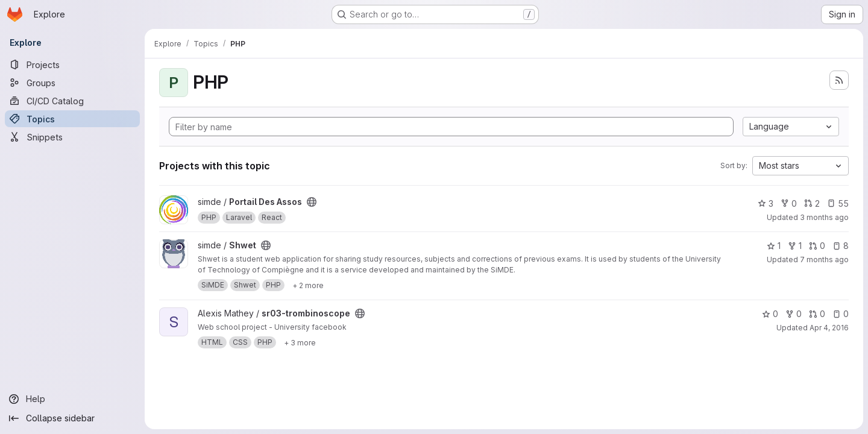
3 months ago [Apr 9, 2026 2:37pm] (824, 217)
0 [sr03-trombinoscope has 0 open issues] (841, 314)
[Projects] (72, 64)
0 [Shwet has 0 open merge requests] (817, 246)
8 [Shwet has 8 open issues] (841, 246)
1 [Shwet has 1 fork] (795, 246)
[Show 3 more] (300, 342)
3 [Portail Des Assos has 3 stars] (766, 203)
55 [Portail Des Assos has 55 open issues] (838, 203)
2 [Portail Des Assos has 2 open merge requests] (812, 203)
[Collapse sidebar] (72, 418)
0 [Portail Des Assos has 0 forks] (789, 203)
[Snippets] (72, 137)
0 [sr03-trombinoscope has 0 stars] (770, 314)
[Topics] (72, 119)
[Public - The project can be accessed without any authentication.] (312, 202)
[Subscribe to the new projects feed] (839, 80)
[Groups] (72, 83)
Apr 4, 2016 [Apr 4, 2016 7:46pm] (829, 328)
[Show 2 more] (308, 285)
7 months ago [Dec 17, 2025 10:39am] (824, 259)
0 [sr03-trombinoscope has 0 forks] (794, 314)
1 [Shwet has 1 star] (774, 246)
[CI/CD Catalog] (72, 101)
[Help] (72, 399)
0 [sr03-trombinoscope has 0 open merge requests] (817, 314)
